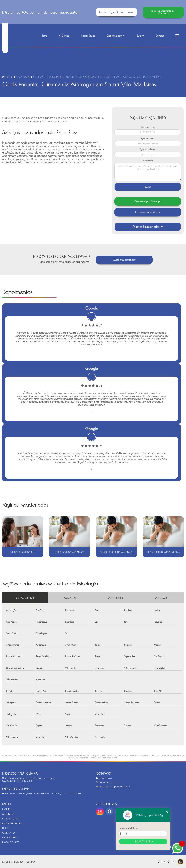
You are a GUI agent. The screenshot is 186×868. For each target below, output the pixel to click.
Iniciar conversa (143, 842)
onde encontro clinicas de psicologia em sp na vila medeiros (126, 77)
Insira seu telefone (128, 828)
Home (44, 36)
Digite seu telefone (148, 149)
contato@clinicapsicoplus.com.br (113, 787)
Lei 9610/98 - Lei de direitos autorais (104, 758)
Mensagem (148, 161)
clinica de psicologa (75, 77)
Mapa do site (11, 842)
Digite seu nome (148, 127)
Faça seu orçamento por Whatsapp (163, 12)
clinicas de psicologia (46, 77)
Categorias (23, 77)
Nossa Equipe (88, 36)
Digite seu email (148, 138)
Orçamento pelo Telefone (148, 212)
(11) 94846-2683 (105, 782)
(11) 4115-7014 (104, 778)
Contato (160, 36)
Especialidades (115, 36)
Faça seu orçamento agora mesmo (116, 12)
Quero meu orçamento (124, 260)
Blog (139, 36)
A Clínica (64, 36)
